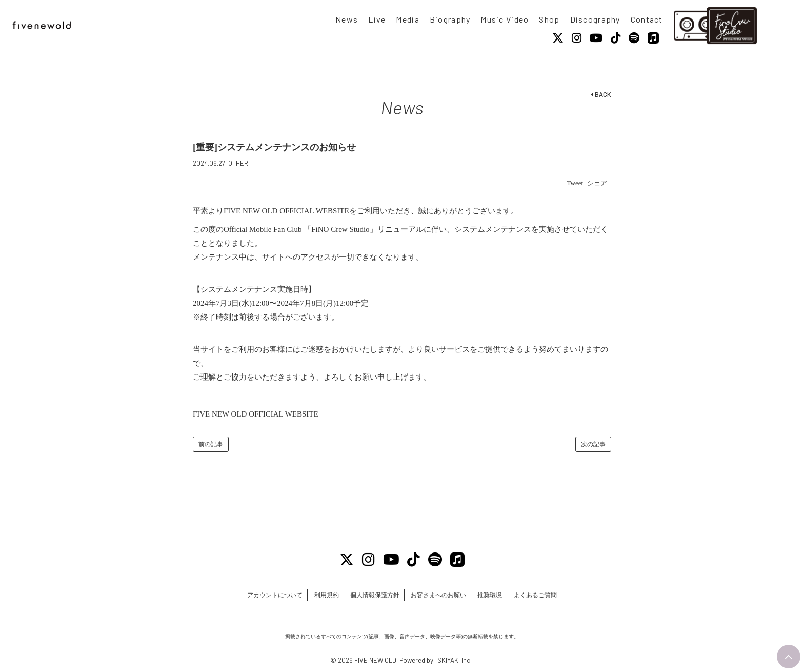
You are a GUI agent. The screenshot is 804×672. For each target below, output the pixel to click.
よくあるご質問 (548, 596)
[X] (558, 38)
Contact (647, 19)
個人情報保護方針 (372, 596)
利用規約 (319, 596)
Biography (450, 19)
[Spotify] (634, 38)
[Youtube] (596, 38)
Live (377, 19)
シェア (597, 183)
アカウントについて (262, 596)
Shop (549, 19)
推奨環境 (497, 596)
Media (407, 19)
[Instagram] (577, 38)
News (347, 19)
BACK (601, 94)
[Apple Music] (653, 38)
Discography (595, 19)
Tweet (575, 183)
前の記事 (211, 444)
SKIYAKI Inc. (455, 660)
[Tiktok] (616, 38)
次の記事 (593, 444)
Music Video (505, 19)
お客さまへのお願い (441, 596)
